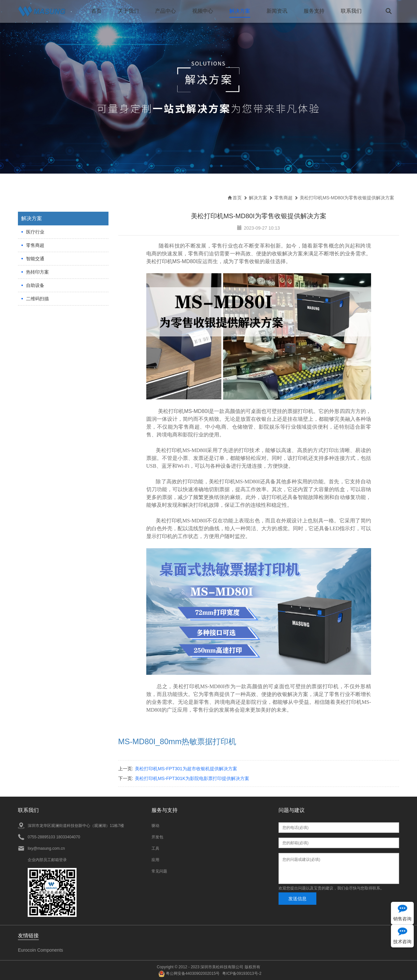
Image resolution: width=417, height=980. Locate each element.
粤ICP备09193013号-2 (242, 973)
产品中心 (165, 11)
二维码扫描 (37, 298)
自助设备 (35, 285)
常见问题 (159, 871)
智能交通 (35, 258)
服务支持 (314, 11)
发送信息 (297, 898)
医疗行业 (35, 232)
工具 (155, 848)
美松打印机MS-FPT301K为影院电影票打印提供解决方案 (192, 778)
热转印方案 (37, 272)
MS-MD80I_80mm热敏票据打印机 (177, 741)
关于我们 (128, 11)
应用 (155, 859)
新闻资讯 (277, 11)
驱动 (155, 825)
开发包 (157, 837)
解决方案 (239, 11)
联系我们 (351, 11)
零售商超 (35, 245)
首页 (96, 11)
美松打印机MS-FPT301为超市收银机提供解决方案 (186, 768)
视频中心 (202, 11)
